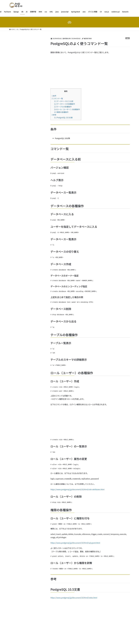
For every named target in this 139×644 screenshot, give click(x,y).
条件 (54, 96)
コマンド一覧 (57, 98)
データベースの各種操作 (65, 104)
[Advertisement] (90, 71)
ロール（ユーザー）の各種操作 (67, 109)
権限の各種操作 (61, 112)
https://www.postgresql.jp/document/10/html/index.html (74, 598)
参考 (54, 115)
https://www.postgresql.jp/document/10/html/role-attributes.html (77, 489)
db (127, 38)
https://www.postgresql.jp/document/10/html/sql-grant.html (75, 543)
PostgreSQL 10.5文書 (63, 117)
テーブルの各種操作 (63, 107)
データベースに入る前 (64, 101)
